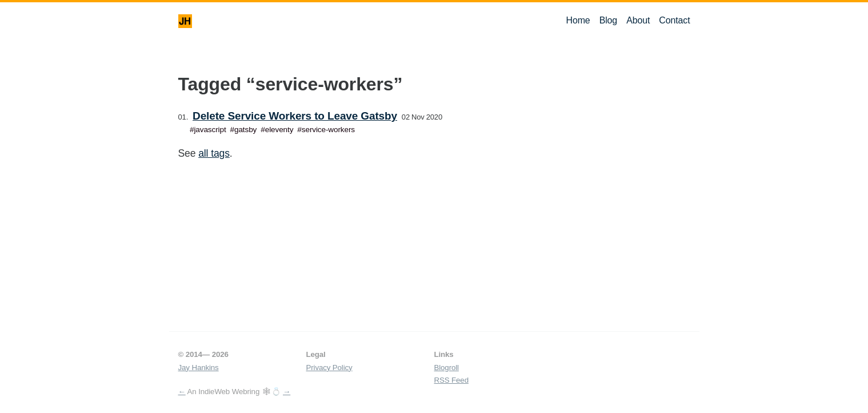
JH (185, 21)
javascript (210, 130)
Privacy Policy (329, 368)
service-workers (328, 130)
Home (578, 20)
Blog (609, 20)
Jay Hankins (199, 368)
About (638, 20)
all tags (214, 153)
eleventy (279, 130)
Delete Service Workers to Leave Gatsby (295, 116)
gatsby (245, 130)
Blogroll (447, 368)
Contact (674, 20)
